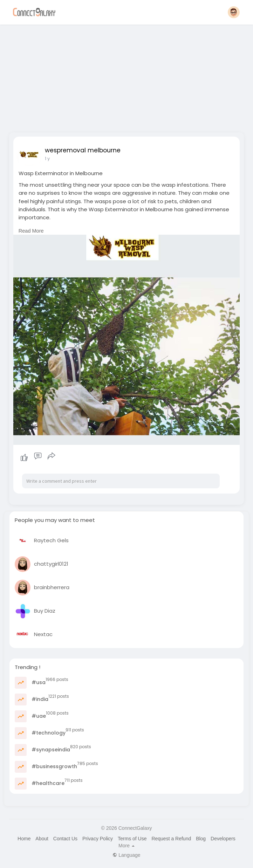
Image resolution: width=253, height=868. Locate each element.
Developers (223, 839)
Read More (31, 231)
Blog (201, 839)
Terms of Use (132, 839)
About (42, 839)
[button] (234, 12)
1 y (47, 159)
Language (126, 855)
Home (24, 839)
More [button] (126, 846)
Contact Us (65, 839)
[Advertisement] (126, 76)
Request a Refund (171, 839)
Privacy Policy (98, 839)
